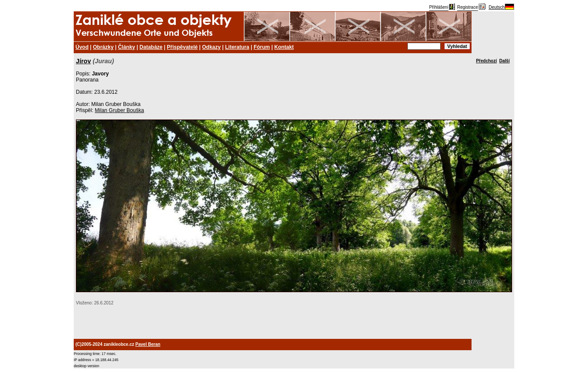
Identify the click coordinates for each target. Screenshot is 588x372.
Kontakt (284, 47)
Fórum (262, 47)
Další (505, 61)
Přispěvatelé (183, 47)
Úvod (82, 47)
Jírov (83, 61)
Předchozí (486, 61)
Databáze (151, 47)
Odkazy (211, 47)
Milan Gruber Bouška (119, 110)
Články (126, 47)
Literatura (237, 47)
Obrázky (103, 47)
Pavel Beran (148, 344)
